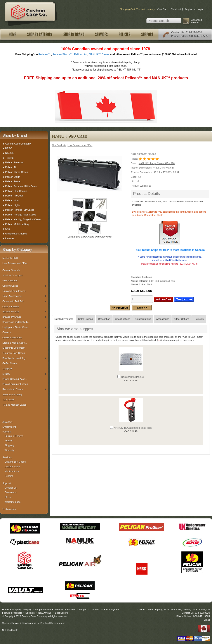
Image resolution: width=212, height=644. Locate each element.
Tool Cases (8, 399)
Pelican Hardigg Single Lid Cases (23, 219)
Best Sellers (61, 613)
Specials (30, 613)
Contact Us (178, 33)
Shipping (9, 445)
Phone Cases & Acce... (15, 379)
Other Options (182, 319)
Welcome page (13, 502)
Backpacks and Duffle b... (16, 322)
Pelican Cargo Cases (17, 172)
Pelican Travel (13, 181)
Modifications (12, 471)
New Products (10, 281)
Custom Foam (12, 467)
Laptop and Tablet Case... (24, 327)
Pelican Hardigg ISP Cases (20, 210)
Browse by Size (24, 312)
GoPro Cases (10, 363)
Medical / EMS (10, 258)
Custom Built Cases (15, 462)
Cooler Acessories (12, 337)
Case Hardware (11, 307)
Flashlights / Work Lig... (24, 358)
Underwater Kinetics (16, 234)
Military (24, 374)
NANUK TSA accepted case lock (133, 428)
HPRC (9, 148)
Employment (9, 427)
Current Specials (11, 270)
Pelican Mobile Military (17, 224)
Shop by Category (40, 34)
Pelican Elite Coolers (16, 191)
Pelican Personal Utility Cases (21, 186)
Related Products (64, 319)
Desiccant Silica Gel (133, 377)
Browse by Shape (24, 317)
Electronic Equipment (14, 348)
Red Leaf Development (52, 623)
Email (207, 620)
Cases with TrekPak (24, 301)
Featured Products (12, 613)
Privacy (9, 441)
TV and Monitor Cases (14, 405)
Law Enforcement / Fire (15, 263)
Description (104, 319)
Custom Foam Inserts (14, 291)
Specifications (123, 319)
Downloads (10, 492)
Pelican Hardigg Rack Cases (21, 215)
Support (147, 34)
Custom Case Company (18, 144)
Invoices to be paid (12, 275)
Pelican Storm (13, 177)
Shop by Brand (74, 34)
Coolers (7, 332)
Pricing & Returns (14, 436)
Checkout (176, 9)
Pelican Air (11, 167)
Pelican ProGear (14, 196)
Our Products (59, 145)
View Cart (162, 9)
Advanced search (197, 21)
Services (101, 34)
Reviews (199, 319)
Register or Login (194, 9)
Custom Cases (24, 286)
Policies (124, 34)
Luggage (7, 368)
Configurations (143, 319)
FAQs (8, 497)
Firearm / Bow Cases (14, 353)
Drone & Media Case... (15, 343)
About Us (7, 422)
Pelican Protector (14, 162)
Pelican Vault (12, 200)
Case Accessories (24, 296)
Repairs (9, 476)
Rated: (135, 159)
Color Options (85, 319)
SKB (8, 229)
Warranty (9, 450)
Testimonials (9, 509)
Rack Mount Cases (24, 389)
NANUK (10, 153)
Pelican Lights (13, 205)
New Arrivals (45, 613)
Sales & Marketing (12, 394)
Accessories (163, 319)
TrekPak (10, 158)
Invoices (10, 238)
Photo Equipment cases (15, 384)
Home (12, 34)
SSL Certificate (10, 630)
